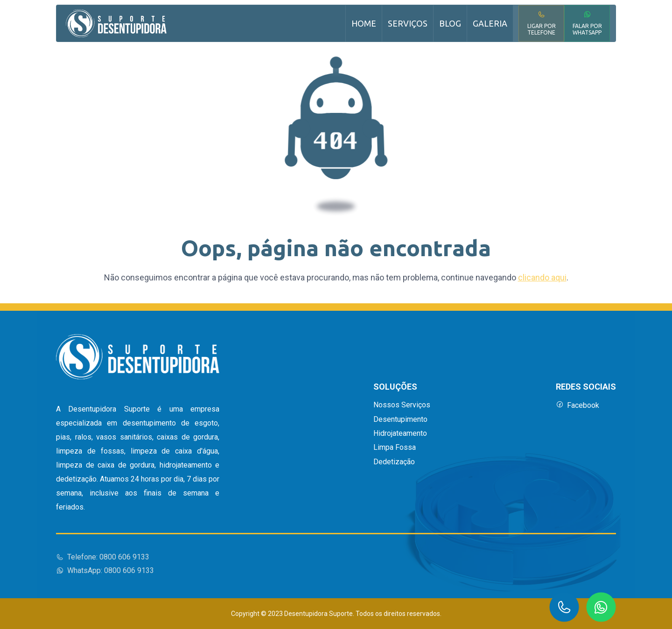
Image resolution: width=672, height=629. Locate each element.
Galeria (490, 23)
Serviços (408, 23)
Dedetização (394, 462)
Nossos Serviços (402, 405)
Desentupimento (400, 419)
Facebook (577, 405)
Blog (450, 23)
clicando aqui (542, 277)
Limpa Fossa (395, 447)
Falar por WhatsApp (587, 23)
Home (364, 23)
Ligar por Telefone (542, 23)
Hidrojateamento (400, 433)
